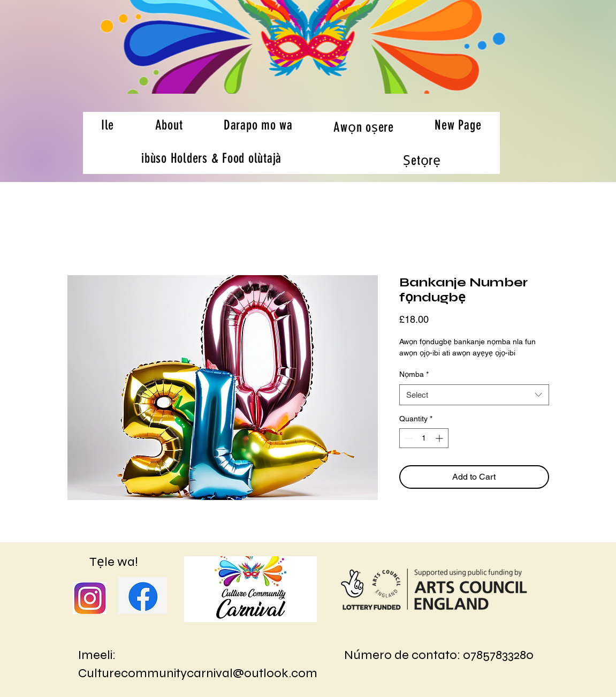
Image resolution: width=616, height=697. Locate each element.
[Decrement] (408, 438)
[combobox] (474, 395)
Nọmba (414, 374)
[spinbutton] (424, 438)
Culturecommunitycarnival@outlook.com (198, 673)
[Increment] (440, 438)
